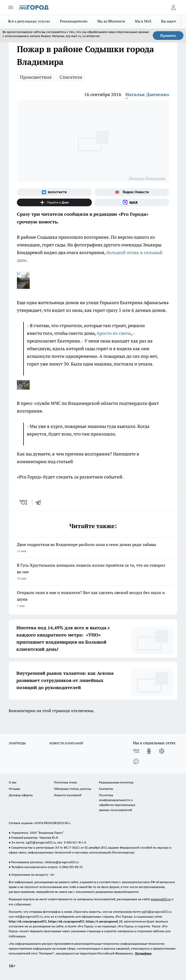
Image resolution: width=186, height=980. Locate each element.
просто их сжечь (114, 333)
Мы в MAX (143, 21)
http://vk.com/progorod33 (28, 921)
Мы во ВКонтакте (111, 21)
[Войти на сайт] (173, 7)
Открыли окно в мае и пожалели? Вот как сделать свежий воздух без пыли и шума (93, 600)
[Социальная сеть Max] (132, 202)
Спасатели (71, 77)
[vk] (24, 502)
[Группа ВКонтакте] (54, 192)
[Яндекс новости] (132, 192)
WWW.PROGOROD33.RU (52, 823)
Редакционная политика (116, 782)
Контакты (106, 789)
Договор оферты (21, 795)
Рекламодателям (74, 21)
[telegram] (40, 502)
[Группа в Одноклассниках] (149, 751)
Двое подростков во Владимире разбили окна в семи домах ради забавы (93, 548)
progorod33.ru (161, 899)
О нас (13, 782)
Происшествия (36, 77)
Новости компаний (68, 795)
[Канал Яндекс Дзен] (54, 202)
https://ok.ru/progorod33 (66, 921)
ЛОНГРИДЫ (17, 743)
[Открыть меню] (11, 7)
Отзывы (14, 789)
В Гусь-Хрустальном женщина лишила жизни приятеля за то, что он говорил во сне (93, 572)
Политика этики (65, 782)
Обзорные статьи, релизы (73, 789)
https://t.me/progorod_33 (104, 921)
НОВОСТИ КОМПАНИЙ (66, 743)
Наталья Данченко (147, 94)
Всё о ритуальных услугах (29, 21)
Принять (168, 36)
